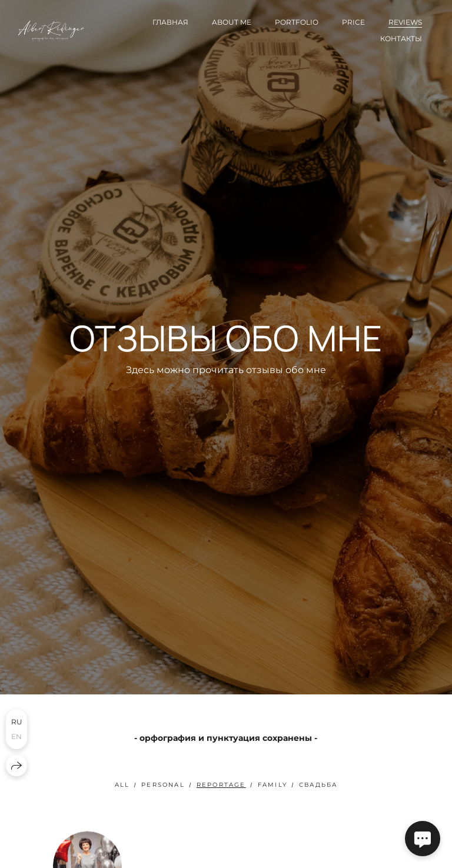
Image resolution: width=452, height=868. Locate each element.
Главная (170, 22)
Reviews (405, 22)
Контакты (401, 39)
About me (232, 22)
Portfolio (297, 22)
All (122, 785)
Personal (163, 785)
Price (353, 22)
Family (272, 785)
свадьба (318, 785)
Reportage (221, 785)
